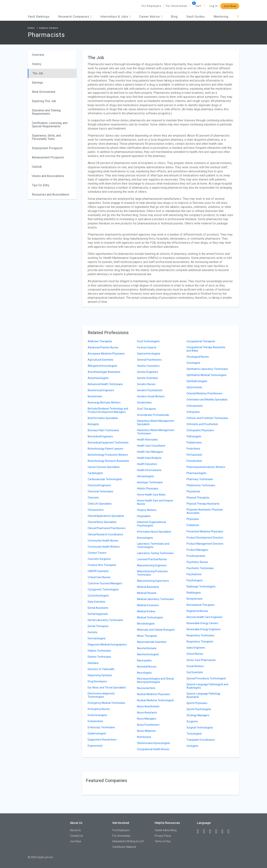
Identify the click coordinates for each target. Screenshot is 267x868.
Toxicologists (194, 734)
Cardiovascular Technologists (105, 479)
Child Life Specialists (100, 504)
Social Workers (195, 666)
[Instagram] (218, 831)
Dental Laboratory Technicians (105, 620)
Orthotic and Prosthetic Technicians (207, 418)
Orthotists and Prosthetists (202, 424)
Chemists (93, 498)
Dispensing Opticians (100, 675)
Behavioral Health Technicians (105, 384)
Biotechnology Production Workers (108, 455)
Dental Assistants (98, 608)
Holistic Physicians (148, 488)
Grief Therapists (146, 409)
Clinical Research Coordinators (106, 534)
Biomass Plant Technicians (103, 430)
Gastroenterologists (149, 354)
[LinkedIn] (206, 831)
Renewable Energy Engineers (204, 629)
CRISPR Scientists (98, 571)
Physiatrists (193, 491)
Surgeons (192, 721)
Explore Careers (49, 28)
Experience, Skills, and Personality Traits (46, 137)
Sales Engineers (196, 648)
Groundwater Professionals (153, 415)
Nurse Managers (147, 719)
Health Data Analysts (149, 458)
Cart (198, 6)
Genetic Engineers (148, 372)
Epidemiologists (97, 733)
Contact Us (77, 836)
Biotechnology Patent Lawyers (106, 449)
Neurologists (144, 673)
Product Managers (197, 550)
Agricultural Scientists (100, 360)
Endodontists (95, 721)
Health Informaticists (149, 470)
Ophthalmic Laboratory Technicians (207, 369)
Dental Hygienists (98, 614)
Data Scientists (97, 602)
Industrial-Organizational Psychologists (151, 524)
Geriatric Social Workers (151, 396)
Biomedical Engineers (100, 436)
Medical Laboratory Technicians (155, 599)
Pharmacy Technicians (200, 479)
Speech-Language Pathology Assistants (203, 695)
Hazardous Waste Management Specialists (156, 423)
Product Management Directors (205, 544)
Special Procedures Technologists (206, 678)
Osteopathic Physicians (200, 430)
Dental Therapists (98, 626)
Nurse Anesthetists (148, 706)
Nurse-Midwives (146, 731)
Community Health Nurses (103, 541)
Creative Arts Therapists (102, 565)
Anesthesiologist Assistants (104, 372)
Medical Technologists (150, 617)
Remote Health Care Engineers (205, 617)
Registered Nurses (197, 611)
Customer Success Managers (105, 583)
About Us (75, 830)
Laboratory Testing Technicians (155, 553)
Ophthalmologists (197, 381)
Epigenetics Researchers (102, 740)
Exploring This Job (44, 101)
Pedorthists (193, 449)
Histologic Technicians (150, 482)
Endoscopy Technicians (101, 727)
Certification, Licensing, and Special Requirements (50, 125)
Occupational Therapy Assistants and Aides (206, 349)
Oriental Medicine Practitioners (205, 393)
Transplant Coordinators (201, 740)
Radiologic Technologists (201, 587)
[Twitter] (212, 831)
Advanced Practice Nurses (103, 347)
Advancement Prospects (48, 157)
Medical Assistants (148, 587)
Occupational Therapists (201, 341)
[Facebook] (200, 831)
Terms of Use (163, 841)
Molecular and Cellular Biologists (156, 630)
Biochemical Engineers (101, 390)
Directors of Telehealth (101, 669)
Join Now (230, 6)
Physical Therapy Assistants (203, 504)
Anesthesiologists (98, 378)
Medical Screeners (148, 605)
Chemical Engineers (99, 485)
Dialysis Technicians (99, 651)
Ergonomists (95, 746)
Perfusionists (194, 455)
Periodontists (194, 461)
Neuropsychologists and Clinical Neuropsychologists (155, 680)
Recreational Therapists (201, 605)
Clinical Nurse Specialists (102, 522)
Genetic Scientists (147, 378)
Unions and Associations (48, 176)
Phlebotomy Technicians (201, 485)
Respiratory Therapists (200, 642)
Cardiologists (95, 473)
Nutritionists (144, 737)
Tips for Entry (41, 185)
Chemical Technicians (100, 491)
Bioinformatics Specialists (103, 418)
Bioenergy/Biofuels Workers (104, 402)
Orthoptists (193, 412)
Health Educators (147, 464)
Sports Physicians (197, 703)
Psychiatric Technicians (200, 568)
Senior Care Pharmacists (201, 660)
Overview (38, 55)
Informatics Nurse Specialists (154, 532)
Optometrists (194, 387)
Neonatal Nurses (147, 667)
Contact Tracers (97, 553)
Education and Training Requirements (46, 112)
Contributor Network (124, 847)
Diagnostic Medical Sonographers (107, 645)
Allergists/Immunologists (102, 366)
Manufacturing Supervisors (153, 581)
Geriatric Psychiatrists (150, 390)
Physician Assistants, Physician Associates (205, 511)
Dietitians (93, 663)
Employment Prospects (47, 148)
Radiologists (194, 593)
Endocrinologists (97, 715)
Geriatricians (144, 402)
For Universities (177, 6)
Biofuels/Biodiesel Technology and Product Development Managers (108, 410)
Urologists (192, 746)
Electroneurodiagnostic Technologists (101, 695)
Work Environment (44, 92)
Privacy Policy (163, 836)
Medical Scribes (146, 611)
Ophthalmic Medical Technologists (207, 375)
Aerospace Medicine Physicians (106, 354)
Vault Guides (196, 17)
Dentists (93, 632)
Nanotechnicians (147, 648)
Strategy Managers (198, 715)
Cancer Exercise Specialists (104, 467)
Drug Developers (97, 681)
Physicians (193, 519)
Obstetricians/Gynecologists (154, 743)
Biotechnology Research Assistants (108, 461)
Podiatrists (193, 525)
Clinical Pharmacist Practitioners (107, 528)
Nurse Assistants (147, 713)
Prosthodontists (196, 556)
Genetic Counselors (148, 366)
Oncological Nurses (198, 357)
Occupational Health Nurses (153, 749)
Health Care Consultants (151, 446)
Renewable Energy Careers (202, 623)
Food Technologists (148, 341)
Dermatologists (97, 638)
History (37, 64)
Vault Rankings (39, 17)
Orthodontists (195, 406)
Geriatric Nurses (146, 384)
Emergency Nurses (99, 709)
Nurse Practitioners (148, 725)
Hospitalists (144, 516)
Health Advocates (147, 440)
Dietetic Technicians (99, 657)
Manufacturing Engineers (152, 565)
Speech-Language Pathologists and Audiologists (207, 686)
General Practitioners (149, 360)
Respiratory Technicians (201, 635)
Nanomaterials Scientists (152, 642)
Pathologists (194, 436)
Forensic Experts (147, 347)
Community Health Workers (104, 547)
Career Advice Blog (166, 830)
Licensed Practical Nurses (152, 559)
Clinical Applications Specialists (106, 516)
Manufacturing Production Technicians (152, 573)
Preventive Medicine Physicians (205, 531)
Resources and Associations (51, 194)
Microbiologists (146, 624)
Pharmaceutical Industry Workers (206, 467)
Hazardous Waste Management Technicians (156, 432)
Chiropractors (96, 510)
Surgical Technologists (200, 728)
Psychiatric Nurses (197, 562)
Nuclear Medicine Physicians (154, 694)
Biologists (93, 424)
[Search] (238, 17)
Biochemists (95, 396)
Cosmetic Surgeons (99, 559)
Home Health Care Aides (151, 495)
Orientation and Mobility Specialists (207, 400)
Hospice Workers (147, 510)
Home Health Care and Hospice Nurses (155, 502)
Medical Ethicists (147, 593)
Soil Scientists (195, 672)
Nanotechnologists (148, 654)
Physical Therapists (198, 498)
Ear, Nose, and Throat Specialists (107, 688)
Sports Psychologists (199, 709)
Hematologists (146, 476)
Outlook (37, 167)
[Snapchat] (230, 831)
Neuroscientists (146, 688)
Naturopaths (144, 660)
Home (31, 28)
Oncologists (193, 363)
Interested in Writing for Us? (128, 841)
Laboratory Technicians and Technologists (153, 545)
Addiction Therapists (100, 341)
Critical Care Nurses (99, 577)
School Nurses (195, 654)
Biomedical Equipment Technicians (108, 443)
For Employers (151, 6)
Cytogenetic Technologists (103, 589)
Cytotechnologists (98, 596)
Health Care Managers (150, 452)
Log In (214, 6)
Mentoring (221, 17)
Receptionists (195, 599)
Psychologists (195, 580)
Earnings (37, 83)
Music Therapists (147, 636)
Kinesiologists (145, 538)
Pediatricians (194, 443)
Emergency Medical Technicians (106, 703)
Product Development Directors (205, 538)
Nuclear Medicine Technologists (155, 700)
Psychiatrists (194, 574)
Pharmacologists (196, 473)
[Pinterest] (224, 831)
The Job (38, 73)
